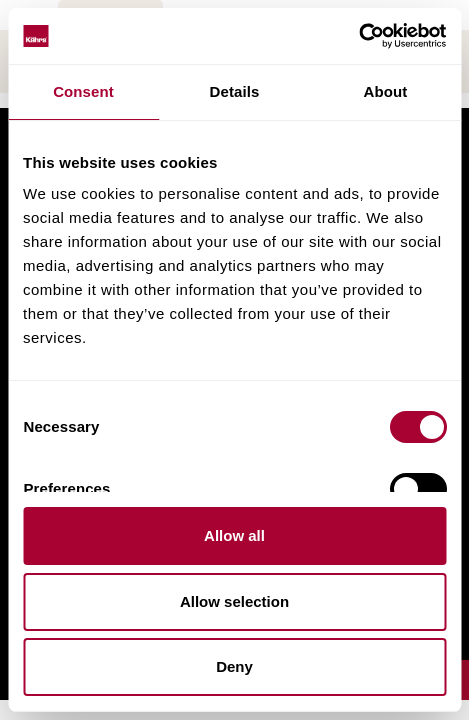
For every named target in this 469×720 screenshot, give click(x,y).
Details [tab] (235, 91)
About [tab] (386, 91)
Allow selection (234, 601)
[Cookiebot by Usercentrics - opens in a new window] (358, 36)
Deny (234, 666)
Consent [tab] (83, 91)
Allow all (234, 535)
